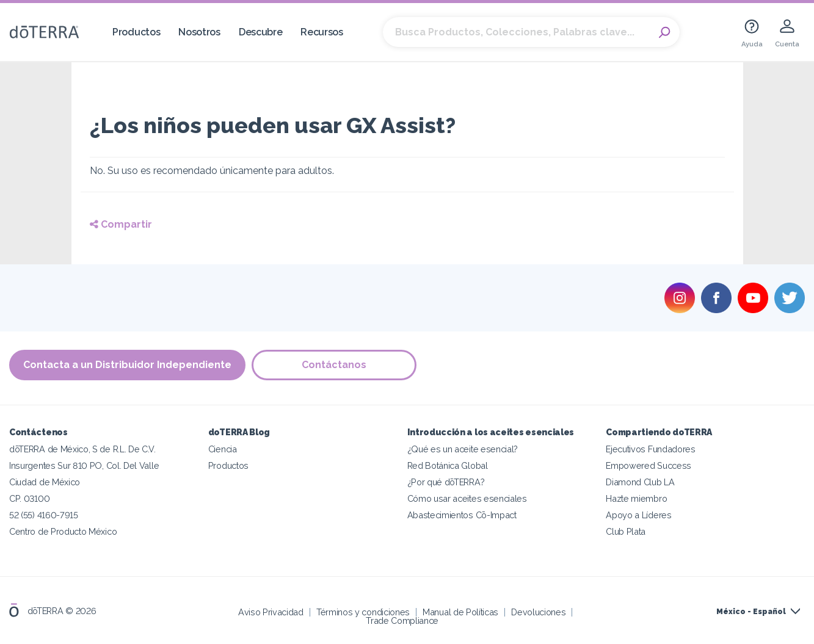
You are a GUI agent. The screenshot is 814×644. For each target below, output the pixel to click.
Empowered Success (649, 465)
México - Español (751, 612)
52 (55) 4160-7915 (44, 515)
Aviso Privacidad (271, 612)
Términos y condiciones (363, 612)
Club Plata (626, 531)
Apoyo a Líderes (638, 515)
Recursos (322, 32)
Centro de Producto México (63, 531)
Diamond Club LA (640, 482)
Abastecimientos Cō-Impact (462, 515)
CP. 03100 (29, 498)
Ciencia (223, 449)
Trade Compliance (402, 620)
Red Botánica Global (448, 465)
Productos (136, 32)
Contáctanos (334, 365)
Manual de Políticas (460, 612)
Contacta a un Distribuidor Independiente (127, 365)
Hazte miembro (636, 498)
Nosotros (199, 32)
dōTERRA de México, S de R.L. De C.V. (82, 449)
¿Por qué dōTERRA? (446, 482)
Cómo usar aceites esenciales (467, 498)
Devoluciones (538, 612)
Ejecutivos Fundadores (651, 449)
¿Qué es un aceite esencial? (463, 449)
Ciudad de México (45, 482)
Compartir (121, 224)
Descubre (261, 32)
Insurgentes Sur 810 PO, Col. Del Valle (84, 465)
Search (664, 32)
